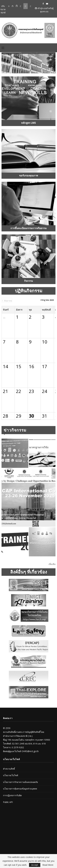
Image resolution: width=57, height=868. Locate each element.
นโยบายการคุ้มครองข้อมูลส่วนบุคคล (20, 789)
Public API (8, 802)
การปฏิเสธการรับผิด (12, 795)
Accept (35, 865)
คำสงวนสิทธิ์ (9, 769)
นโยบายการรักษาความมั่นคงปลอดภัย (20, 782)
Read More (48, 865)
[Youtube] (47, 4)
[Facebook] (43, 4)
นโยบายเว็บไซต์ (11, 775)
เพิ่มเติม (52, 564)
